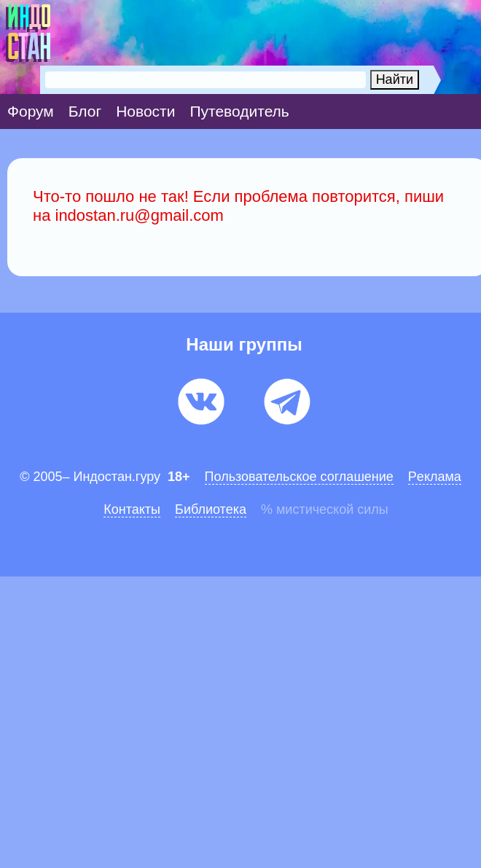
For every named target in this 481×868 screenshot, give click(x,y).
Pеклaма (435, 477)
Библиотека (211, 509)
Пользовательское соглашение (299, 477)
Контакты (132, 509)
